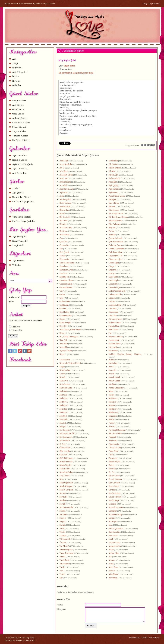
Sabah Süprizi (65, 465)
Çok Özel (64, 242)
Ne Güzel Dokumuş (117, 430)
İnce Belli (64, 344)
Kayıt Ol (156, 4)
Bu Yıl (112, 231)
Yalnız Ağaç (114, 553)
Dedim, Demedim (116, 249)
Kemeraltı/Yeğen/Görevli (70, 363)
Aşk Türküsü (114, 189)
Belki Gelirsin (65, 203)
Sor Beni (63, 514)
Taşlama (63, 535)
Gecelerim (113, 284)
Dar (61, 249)
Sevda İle (63, 497)
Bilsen (62, 213)
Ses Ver (63, 493)
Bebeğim (113, 199)
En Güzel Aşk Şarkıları (24, 221)
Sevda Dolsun (115, 493)
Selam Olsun (114, 476)
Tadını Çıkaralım (116, 528)
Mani (111, 391)
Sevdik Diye (114, 500)
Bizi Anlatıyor (115, 224)
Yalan (111, 550)
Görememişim (66, 315)
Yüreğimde (113, 574)
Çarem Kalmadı (115, 238)
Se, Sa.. (112, 472)
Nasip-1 (112, 423)
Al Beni (112, 171)
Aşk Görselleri (20, 155)
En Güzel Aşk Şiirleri (23, 202)
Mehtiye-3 (64, 402)
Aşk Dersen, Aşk (67, 189)
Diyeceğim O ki (116, 256)
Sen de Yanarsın (116, 479)
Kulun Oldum (115, 381)
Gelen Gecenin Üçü (117, 291)
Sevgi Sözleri (19, 101)
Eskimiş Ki (64, 277)
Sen (61, 479)
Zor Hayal (113, 578)
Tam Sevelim (114, 532)
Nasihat (63, 423)
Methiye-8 (113, 412)
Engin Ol (113, 270)
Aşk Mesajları (19, 237)
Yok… (62, 571)
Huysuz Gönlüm (116, 337)
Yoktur (62, 574)
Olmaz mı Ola (115, 448)
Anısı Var (63, 178)
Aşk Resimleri (20, 173)
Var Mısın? (64, 546)
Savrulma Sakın (66, 472)
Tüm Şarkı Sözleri (22, 217)
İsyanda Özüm (66, 351)
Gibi (61, 298)
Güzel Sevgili (65, 323)
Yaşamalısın (65, 564)
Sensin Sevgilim (66, 490)
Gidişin (112, 301)
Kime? (112, 367)
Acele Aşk (64, 161)
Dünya (112, 266)
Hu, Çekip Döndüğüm (69, 337)
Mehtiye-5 (64, 405)
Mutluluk (63, 419)
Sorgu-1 (63, 518)
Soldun (62, 511)
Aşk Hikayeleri (20, 72)
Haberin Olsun (115, 323)
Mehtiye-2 (113, 398)
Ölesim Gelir (65, 448)
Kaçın (62, 354)
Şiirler (16, 188)
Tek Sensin (113, 535)
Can (61, 238)
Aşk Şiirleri (18, 193)
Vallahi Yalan (114, 543)
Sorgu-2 (112, 518)
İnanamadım (114, 340)
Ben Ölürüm (114, 203)
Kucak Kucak (115, 377)
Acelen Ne (113, 161)
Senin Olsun (114, 486)
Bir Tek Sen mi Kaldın (118, 217)
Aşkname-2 (114, 192)
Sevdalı (63, 500)
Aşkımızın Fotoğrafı (23, 164)
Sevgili (62, 504)
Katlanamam (65, 360)
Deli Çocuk (64, 252)
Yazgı (111, 564)
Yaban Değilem (66, 550)
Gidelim (112, 298)
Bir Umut (64, 221)
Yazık (62, 567)
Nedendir (113, 437)
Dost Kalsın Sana (67, 263)
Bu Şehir (63, 231)
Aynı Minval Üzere (117, 196)
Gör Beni (113, 308)
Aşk (14, 59)
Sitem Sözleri (19, 127)
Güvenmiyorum (115, 319)
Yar (110, 557)
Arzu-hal (63, 185)
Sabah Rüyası (115, 462)
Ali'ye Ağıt (113, 175)
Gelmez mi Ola (115, 294)
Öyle (111, 455)
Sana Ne (113, 469)
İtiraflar (16, 81)
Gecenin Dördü (66, 287)
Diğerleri (17, 68)
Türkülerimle (65, 539)
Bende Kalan (65, 206)
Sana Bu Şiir (65, 469)
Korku (62, 374)
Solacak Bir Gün (116, 507)
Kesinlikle (113, 363)
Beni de (112, 206)
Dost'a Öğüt (114, 263)
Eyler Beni (113, 277)
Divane (63, 256)
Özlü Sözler (18, 114)
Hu (110, 333)
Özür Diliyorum (67, 458)
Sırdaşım (113, 504)
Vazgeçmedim (115, 546)
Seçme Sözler (19, 131)
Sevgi (15, 63)
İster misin (113, 347)
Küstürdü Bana (66, 388)
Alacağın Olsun (66, 175)
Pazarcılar (113, 458)
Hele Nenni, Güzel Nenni (70, 330)
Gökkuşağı (64, 305)
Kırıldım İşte (65, 370)
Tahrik (62, 532)
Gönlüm (63, 308)
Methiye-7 (64, 412)
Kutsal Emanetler (116, 388)
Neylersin (113, 441)
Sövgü (62, 525)
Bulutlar (112, 235)
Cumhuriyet (64, 245)
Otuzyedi (63, 455)
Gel (61, 291)
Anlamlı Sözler (20, 118)
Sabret (111, 465)
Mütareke (113, 416)
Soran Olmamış (115, 514)
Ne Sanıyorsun (66, 437)
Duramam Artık (66, 270)
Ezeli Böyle (114, 280)
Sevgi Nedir (18, 245)
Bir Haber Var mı (116, 213)
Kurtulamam (65, 384)
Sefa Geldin (64, 476)
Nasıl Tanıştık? (20, 241)
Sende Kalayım (66, 486)
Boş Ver (112, 228)
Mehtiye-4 (113, 402)
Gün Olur (113, 315)
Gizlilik (144, 638)
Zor (61, 578)
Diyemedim (64, 259)
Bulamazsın (64, 235)
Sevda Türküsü (115, 497)
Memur (112, 405)
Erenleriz (63, 273)
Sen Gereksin (114, 483)
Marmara (63, 395)
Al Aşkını (64, 171)
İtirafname (113, 351)
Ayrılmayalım (65, 199)
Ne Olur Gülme (115, 433)
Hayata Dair (114, 326)
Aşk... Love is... (20, 169)
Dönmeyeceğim (115, 259)
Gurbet (62, 319)
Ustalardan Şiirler (21, 197)
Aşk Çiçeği (113, 185)
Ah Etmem (113, 164)
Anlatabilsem (65, 182)
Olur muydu (65, 451)
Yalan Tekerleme (67, 553)
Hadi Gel (63, 326)
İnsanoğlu (64, 347)
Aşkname (63, 192)
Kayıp (111, 360)
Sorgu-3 (63, 521)
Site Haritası (154, 638)
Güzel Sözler (19, 109)
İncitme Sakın (115, 344)
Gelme (62, 294)
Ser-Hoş (112, 490)
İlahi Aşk (63, 340)
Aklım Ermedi (115, 168)
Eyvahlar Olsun (66, 280)
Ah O (62, 168)
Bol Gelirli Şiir (66, 228)
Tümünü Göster (20, 136)
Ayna (62, 196)
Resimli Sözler (20, 160)
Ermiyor (112, 273)
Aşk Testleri (18, 261)
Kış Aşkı (112, 370)
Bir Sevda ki (65, 217)
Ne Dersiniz (65, 430)
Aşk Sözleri (18, 105)
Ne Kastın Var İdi (67, 433)
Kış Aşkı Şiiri (67, 60)
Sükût (62, 528)
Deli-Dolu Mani (116, 252)
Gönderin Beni (115, 305)
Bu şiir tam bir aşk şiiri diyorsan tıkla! (76, 73)
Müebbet (63, 416)
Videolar (17, 265)
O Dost (62, 444)
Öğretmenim (114, 444)
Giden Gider (65, 301)
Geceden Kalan (66, 284)
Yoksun (112, 571)
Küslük (112, 384)
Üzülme (63, 543)
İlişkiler (16, 76)
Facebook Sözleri (21, 123)
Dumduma (64, 266)
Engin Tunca (69, 66)
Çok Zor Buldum (116, 242)
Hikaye (63, 333)
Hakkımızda (134, 638)
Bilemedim (64, 210)
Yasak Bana (64, 560)
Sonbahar (113, 511)
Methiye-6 (113, 409)
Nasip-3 (112, 426)
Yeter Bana (113, 567)
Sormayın (113, 521)
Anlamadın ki (115, 178)
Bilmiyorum (114, 210)
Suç (110, 525)
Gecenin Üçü (114, 287)
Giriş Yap (147, 4)
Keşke (62, 367)
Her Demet (113, 330)
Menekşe (63, 409)
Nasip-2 (63, 426)
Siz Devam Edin (66, 507)
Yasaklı (112, 560)
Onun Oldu (113, 451)
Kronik (62, 377)
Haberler (17, 85)
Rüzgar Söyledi (66, 462)
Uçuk (111, 539)
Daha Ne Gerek (115, 245)
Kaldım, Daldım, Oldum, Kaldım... (125, 354)
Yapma (62, 557)
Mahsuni (63, 391)
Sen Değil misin (66, 483)
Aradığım (113, 182)
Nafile (111, 419)
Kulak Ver (64, 381)
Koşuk (111, 374)
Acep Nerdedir (66, 164)
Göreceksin (114, 312)
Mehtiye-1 (64, 398)
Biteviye (63, 224)
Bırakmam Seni (115, 221)
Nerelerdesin (65, 441)
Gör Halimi (64, 312)
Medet (111, 395)
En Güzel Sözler (21, 140)
